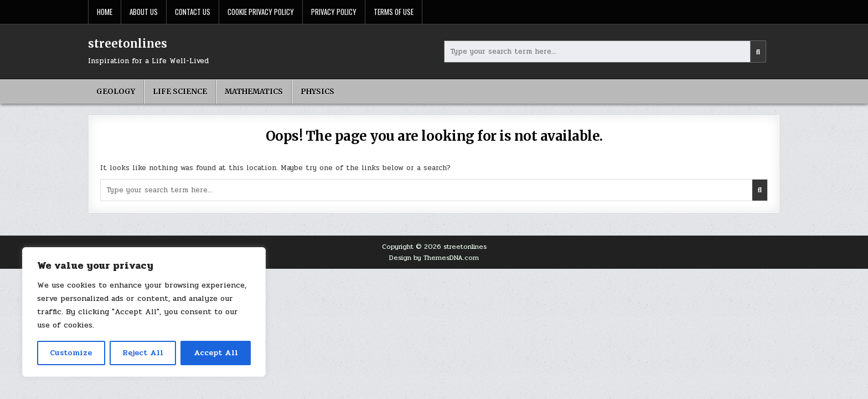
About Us (144, 12)
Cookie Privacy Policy (261, 12)
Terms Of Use (394, 12)
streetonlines (128, 44)
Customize (71, 353)
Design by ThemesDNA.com (434, 258)
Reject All (143, 353)
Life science (180, 92)
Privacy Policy (334, 12)
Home (105, 12)
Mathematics (254, 92)
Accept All (216, 353)
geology (116, 92)
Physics (317, 92)
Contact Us (193, 12)
